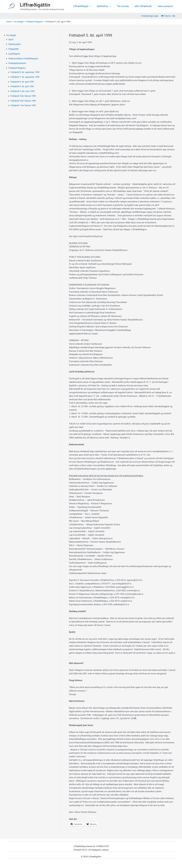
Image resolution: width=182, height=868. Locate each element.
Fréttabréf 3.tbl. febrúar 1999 (24, 96)
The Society (125, 6)
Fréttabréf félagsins (18, 68)
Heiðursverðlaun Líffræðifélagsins (24, 59)
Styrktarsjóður (15, 44)
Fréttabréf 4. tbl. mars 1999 (23, 91)
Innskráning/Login (151, 16)
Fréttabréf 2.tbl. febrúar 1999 (24, 101)
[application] (94, 6)
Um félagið (11, 35)
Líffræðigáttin (35, 5)
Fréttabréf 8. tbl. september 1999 (26, 72)
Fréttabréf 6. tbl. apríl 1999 (23, 82)
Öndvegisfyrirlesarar (18, 63)
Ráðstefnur (107, 6)
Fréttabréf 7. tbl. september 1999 (26, 77)
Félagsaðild (14, 49)
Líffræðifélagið (87, 6)
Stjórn (11, 40)
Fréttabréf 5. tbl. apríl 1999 (23, 86)
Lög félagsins (15, 54)
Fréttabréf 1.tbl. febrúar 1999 (24, 105)
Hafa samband (166, 6)
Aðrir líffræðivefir (145, 6)
